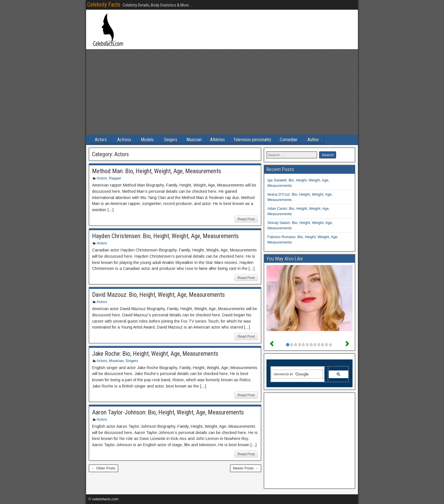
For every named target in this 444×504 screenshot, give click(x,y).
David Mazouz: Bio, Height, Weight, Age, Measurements (158, 295)
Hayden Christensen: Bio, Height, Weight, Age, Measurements (165, 236)
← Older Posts (103, 468)
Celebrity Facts (104, 5)
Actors (101, 140)
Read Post (246, 219)
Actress (124, 140)
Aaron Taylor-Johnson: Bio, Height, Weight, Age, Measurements (168, 412)
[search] (297, 374)
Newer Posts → (246, 468)
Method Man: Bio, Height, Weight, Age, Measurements (157, 171)
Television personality (252, 140)
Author (313, 140)
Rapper (115, 178)
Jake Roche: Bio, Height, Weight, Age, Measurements (155, 354)
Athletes (217, 140)
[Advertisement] (222, 92)
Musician (194, 140)
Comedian (289, 140)
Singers (171, 140)
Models (147, 140)
